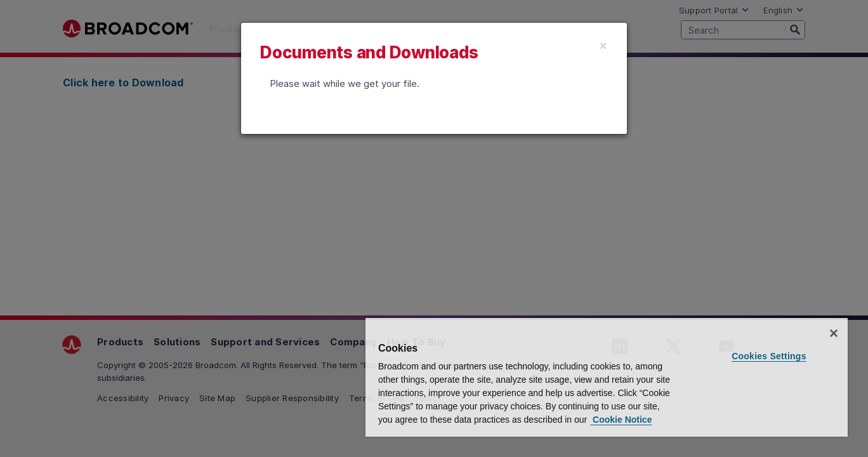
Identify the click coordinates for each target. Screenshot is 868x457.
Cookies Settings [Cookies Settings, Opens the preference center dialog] (769, 356)
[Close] (603, 45)
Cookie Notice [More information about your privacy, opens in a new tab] (621, 420)
